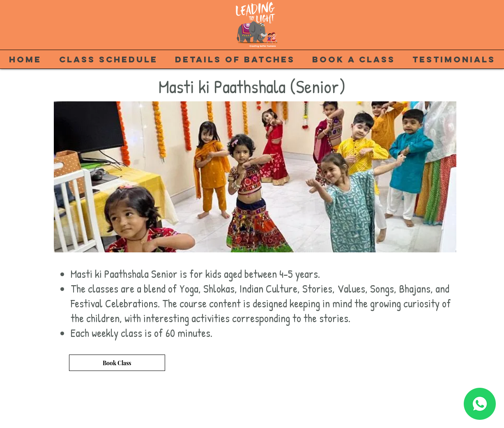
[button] (255, 177)
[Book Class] (117, 363)
